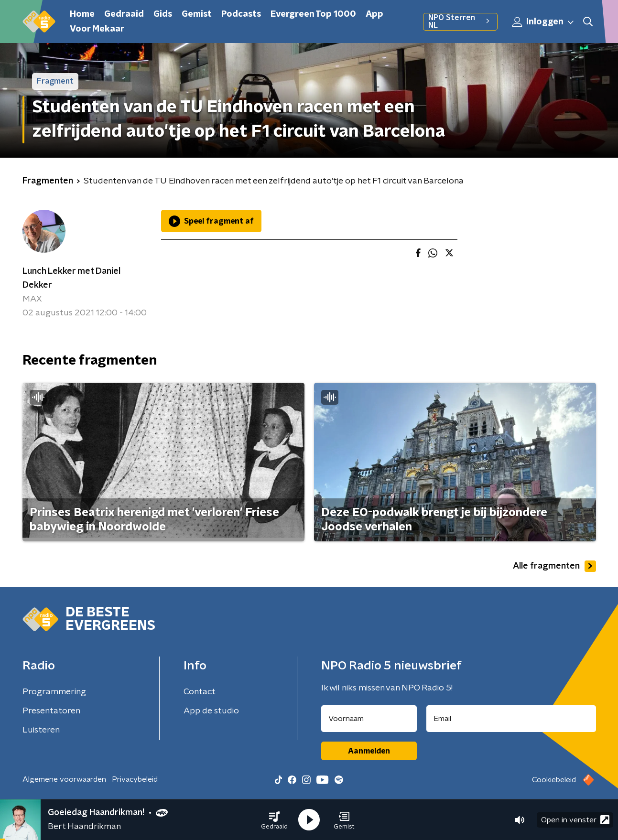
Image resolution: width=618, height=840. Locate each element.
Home (82, 14)
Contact (200, 692)
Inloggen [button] (543, 22)
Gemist (197, 14)
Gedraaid (124, 14)
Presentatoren (51, 711)
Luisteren (41, 730)
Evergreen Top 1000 (313, 14)
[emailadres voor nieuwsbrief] (511, 719)
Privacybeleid (135, 779)
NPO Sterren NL (460, 22)
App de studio (211, 711)
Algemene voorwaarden (64, 779)
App (374, 14)
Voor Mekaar (97, 29)
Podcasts (241, 14)
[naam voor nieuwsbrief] (369, 719)
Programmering (54, 692)
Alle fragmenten (554, 566)
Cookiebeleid (554, 780)
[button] (274, 820)
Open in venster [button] (575, 820)
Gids (163, 14)
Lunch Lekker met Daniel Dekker (71, 278)
